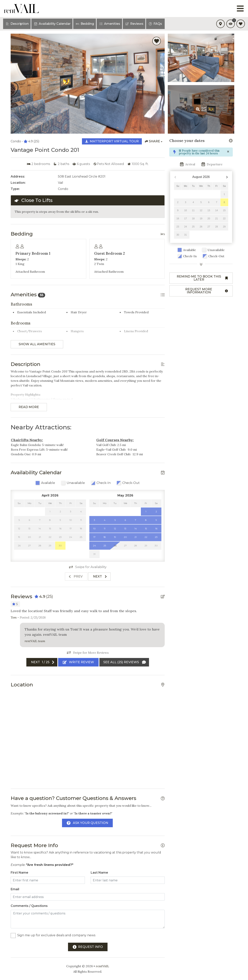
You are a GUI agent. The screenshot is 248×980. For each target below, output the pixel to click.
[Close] (228, 152)
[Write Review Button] (78, 662)
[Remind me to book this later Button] (201, 278)
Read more (29, 407)
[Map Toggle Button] (220, 24)
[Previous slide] (76, 577)
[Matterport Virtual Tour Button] (112, 141)
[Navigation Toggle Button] (240, 9)
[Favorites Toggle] (241, 24)
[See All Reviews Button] (124, 662)
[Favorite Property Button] (157, 41)
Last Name (99, 873)
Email (15, 889)
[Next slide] (99, 577)
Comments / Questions (29, 906)
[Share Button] (154, 141)
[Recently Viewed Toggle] (231, 24)
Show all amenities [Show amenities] (37, 344)
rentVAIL (102, 966)
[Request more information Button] (201, 291)
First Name (19, 873)
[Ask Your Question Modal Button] (87, 823)
